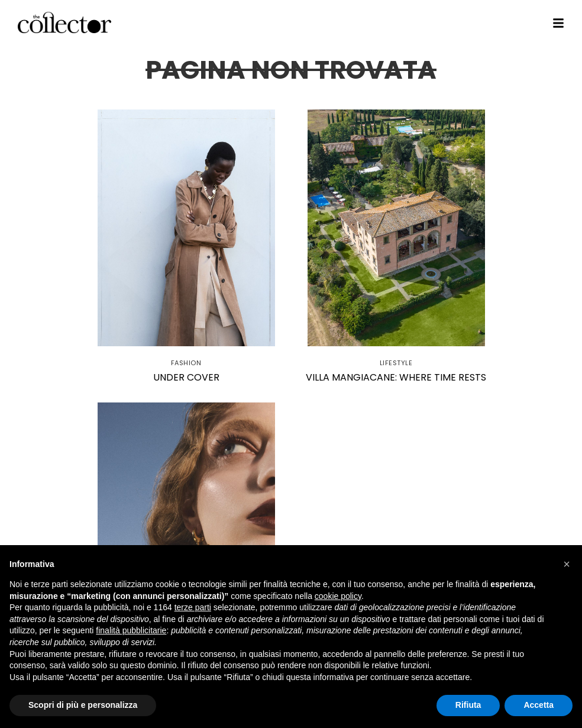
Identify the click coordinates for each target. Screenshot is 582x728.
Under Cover (186, 377)
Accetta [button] (539, 705)
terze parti (193, 607)
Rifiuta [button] (468, 705)
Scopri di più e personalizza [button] (83, 705)
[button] (567, 564)
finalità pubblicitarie (131, 630)
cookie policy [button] (338, 596)
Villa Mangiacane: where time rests (396, 377)
